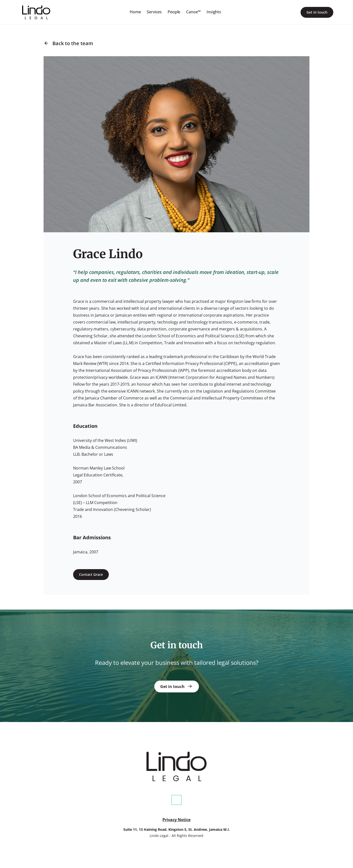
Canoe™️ (193, 12)
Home (135, 12)
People (174, 12)
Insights (214, 12)
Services (154, 12)
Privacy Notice (176, 820)
